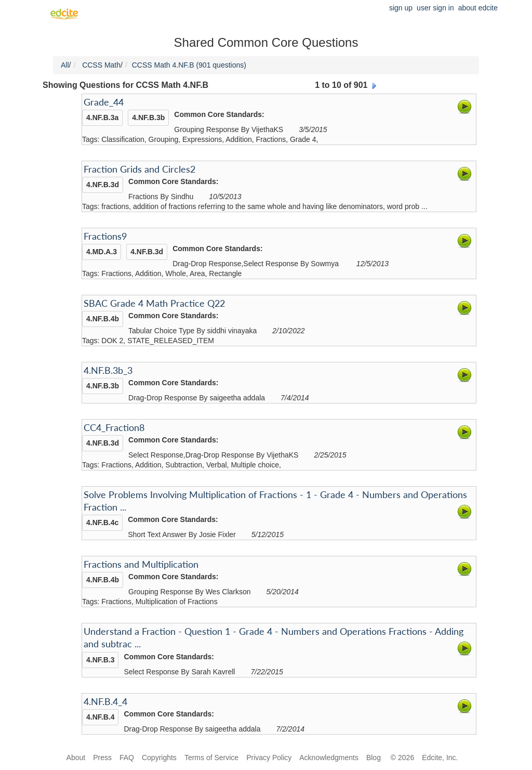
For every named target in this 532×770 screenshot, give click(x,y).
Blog (375, 758)
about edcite (478, 8)
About (76, 758)
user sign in (435, 8)
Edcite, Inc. (440, 758)
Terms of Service (211, 758)
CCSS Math (101, 65)
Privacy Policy (269, 758)
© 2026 (402, 758)
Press (102, 758)
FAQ (127, 758)
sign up (401, 8)
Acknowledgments (329, 758)
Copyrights (159, 758)
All (65, 65)
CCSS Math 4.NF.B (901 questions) (189, 65)
